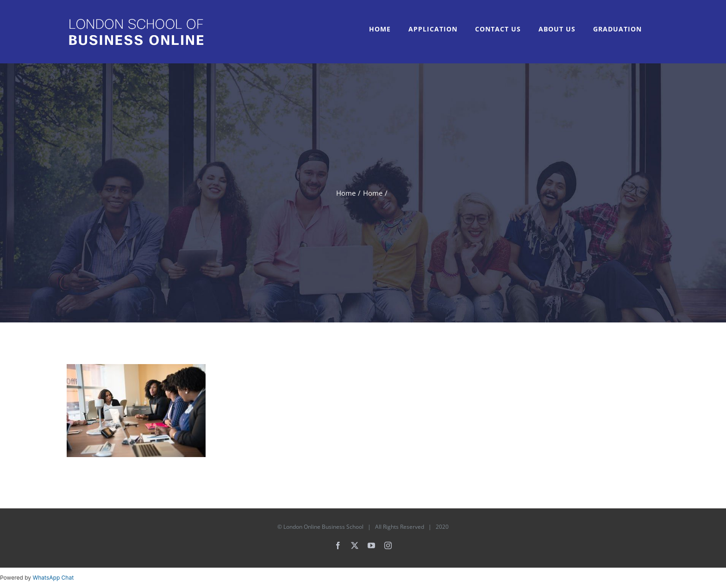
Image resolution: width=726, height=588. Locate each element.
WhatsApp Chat (53, 578)
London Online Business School (323, 527)
